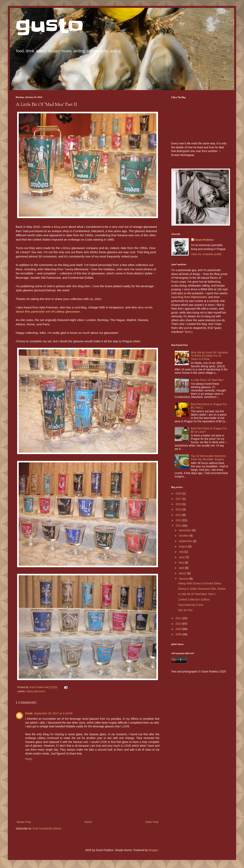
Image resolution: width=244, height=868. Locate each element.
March (183, 573)
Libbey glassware (36, 691)
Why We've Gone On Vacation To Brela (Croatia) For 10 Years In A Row (209, 356)
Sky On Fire (185, 610)
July (182, 552)
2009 (179, 629)
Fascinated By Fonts (191, 605)
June (182, 557)
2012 (179, 526)
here (188, 332)
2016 (179, 504)
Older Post (152, 822)
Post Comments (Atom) (47, 828)
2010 (179, 624)
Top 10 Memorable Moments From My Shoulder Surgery (208, 458)
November (185, 530)
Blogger (153, 850)
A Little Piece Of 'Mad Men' (207, 380)
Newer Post (24, 822)
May (182, 563)
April (182, 568)
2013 (179, 520)
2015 (179, 509)
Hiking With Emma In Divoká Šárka (200, 583)
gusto (50, 26)
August (183, 546)
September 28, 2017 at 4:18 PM (53, 713)
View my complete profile (206, 254)
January (184, 579)
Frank (29, 713)
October (184, 536)
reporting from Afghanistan (189, 297)
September (186, 541)
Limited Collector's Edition (194, 600)
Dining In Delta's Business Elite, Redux (202, 589)
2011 (179, 618)
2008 (179, 634)
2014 (179, 515)
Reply (29, 759)
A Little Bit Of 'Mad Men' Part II (197, 594)
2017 (179, 499)
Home (88, 822)
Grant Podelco (204, 240)
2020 (179, 493)
